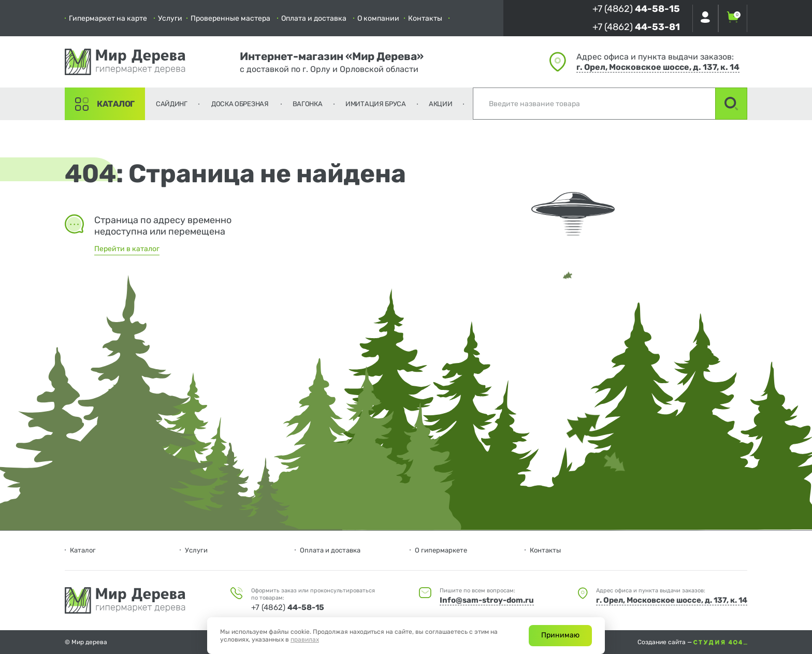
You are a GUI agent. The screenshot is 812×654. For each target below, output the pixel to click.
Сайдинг (172, 104)
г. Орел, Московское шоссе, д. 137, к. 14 (658, 67)
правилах (305, 640)
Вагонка (308, 104)
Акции (441, 104)
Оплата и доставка (314, 18)
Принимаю (560, 635)
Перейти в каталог (127, 249)
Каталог (116, 104)
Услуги (170, 18)
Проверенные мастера (230, 18)
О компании (378, 18)
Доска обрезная (240, 104)
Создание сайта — (692, 642)
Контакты (425, 18)
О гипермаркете (441, 550)
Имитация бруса (376, 104)
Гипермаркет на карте (108, 18)
